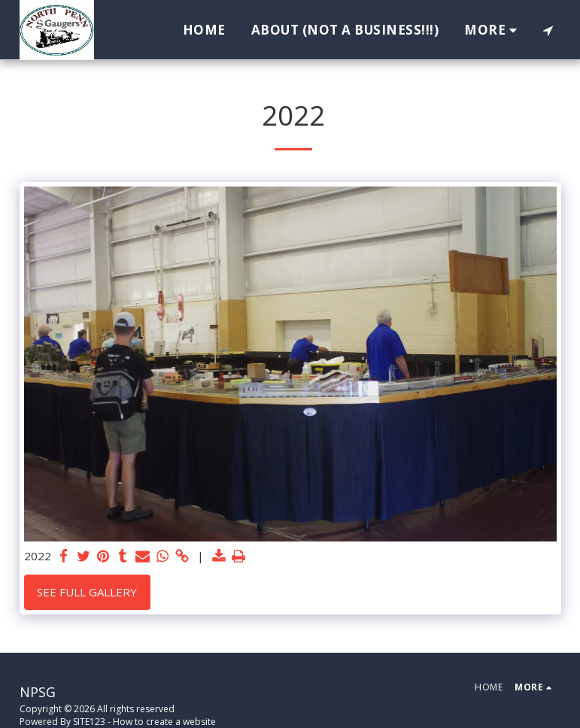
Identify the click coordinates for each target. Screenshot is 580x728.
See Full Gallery (87, 592)
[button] (548, 30)
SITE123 (89, 722)
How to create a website (164, 722)
